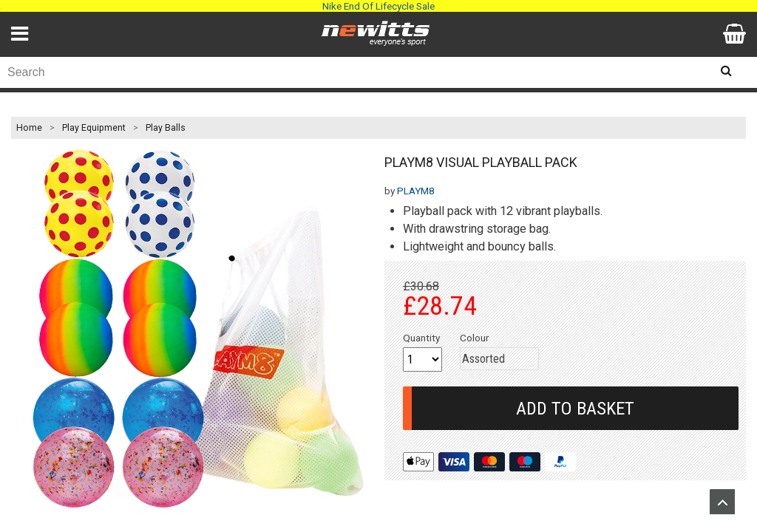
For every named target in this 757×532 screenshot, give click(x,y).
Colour (475, 338)
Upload (722, 502)
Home (29, 128)
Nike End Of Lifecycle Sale (378, 6)
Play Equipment (94, 128)
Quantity (421, 338)
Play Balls (166, 128)
